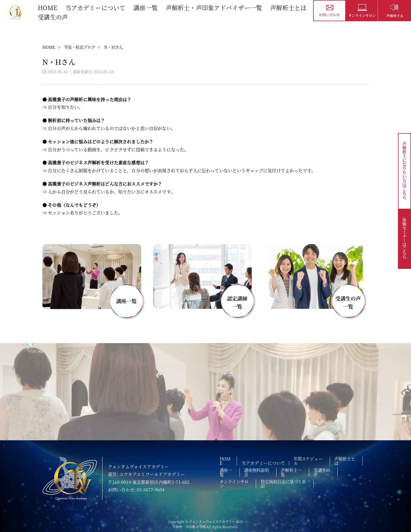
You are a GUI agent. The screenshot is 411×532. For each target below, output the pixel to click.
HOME (48, 7)
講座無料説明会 (261, 469)
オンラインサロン (237, 477)
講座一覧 (146, 7)
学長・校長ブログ (82, 47)
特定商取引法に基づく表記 (289, 477)
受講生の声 (53, 16)
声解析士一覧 (298, 469)
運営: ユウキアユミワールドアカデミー (146, 474)
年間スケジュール (312, 460)
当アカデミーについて (96, 7)
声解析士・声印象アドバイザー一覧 (215, 7)
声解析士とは (289, 7)
